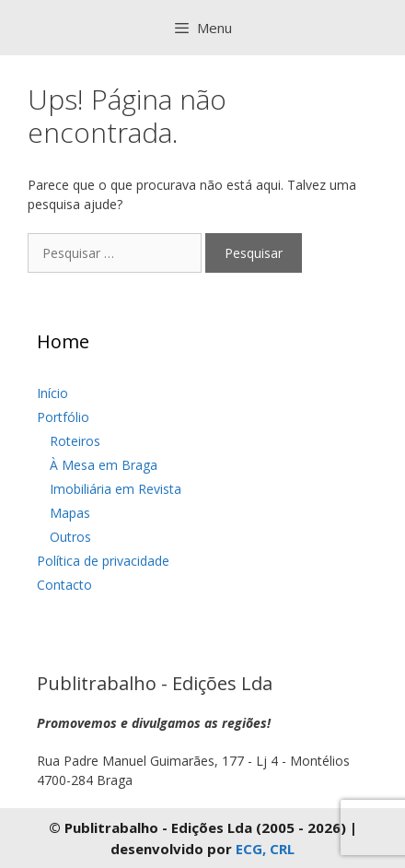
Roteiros (75, 441)
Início (52, 393)
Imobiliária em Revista (116, 489)
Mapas (70, 513)
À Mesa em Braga (104, 465)
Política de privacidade (103, 561)
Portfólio (63, 417)
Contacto (64, 585)
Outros (70, 537)
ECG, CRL (265, 849)
